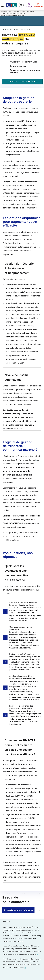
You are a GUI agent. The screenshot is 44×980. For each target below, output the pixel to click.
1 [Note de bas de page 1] (36, 459)
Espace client (38, 6)
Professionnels (6, 11)
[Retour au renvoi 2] (25, 967)
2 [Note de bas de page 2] (12, 467)
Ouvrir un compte (29, 7)
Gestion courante (27, 11)
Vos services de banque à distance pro (13, 13)
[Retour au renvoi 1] (38, 954)
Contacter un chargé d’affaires (22, 81)
